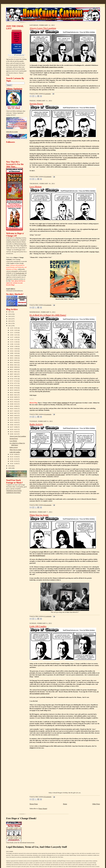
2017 (10, 312)
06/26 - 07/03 (14, 388)
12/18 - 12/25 (14, 330)
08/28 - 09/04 (14, 367)
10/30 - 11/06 (14, 346)
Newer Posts (34, 804)
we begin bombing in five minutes (86, 571)
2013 (10, 321)
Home (65, 804)
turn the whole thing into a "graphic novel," (72, 361)
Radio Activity (14, 447)
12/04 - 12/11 (14, 335)
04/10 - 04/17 (14, 413)
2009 (10, 468)
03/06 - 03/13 (14, 425)
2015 (10, 316)
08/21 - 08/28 (14, 369)
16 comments (48, 177)
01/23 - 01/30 (14, 457)
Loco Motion (13, 441)
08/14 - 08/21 (14, 372)
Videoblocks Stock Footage (14, 491)
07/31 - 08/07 (14, 376)
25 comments (48, 797)
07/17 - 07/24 (14, 381)
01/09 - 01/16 (14, 461)
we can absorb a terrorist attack (55, 475)
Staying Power (14, 439)
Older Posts (96, 804)
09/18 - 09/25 (14, 360)
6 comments (47, 94)
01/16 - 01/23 (14, 459)
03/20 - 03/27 (14, 420)
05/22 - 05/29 (14, 399)
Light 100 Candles (15, 452)
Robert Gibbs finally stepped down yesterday (50, 67)
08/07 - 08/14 (14, 374)
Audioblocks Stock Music (13, 493)
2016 (10, 314)
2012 (10, 323)
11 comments (48, 616)
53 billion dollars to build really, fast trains (51, 225)
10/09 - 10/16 (14, 353)
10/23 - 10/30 (14, 349)
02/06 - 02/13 (14, 434)
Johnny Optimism (62, 403)
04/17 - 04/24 (14, 411)
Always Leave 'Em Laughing (18, 436)
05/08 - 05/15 (14, 404)
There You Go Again (15, 450)
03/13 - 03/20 (14, 422)
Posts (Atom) (43, 808)
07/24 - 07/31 (14, 379)
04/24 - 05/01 (14, 409)
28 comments (48, 505)
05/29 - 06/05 (14, 397)
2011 (10, 326)
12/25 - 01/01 (14, 328)
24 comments (48, 305)
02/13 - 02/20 (14, 432)
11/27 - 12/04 (14, 337)
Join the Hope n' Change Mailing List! (17, 38)
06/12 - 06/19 (14, 393)
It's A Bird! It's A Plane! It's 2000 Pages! (48, 315)
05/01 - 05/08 (14, 406)
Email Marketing (14, 57)
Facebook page (20, 273)
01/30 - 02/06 (14, 454)
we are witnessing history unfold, (73, 157)
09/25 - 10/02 (14, 358)
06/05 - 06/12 (14, 395)
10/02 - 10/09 (14, 356)
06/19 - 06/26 (14, 390)
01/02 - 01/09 (14, 464)
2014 (10, 319)
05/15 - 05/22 (14, 402)
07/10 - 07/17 (14, 383)
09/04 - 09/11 (14, 365)
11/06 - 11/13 (14, 344)
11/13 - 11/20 (14, 342)
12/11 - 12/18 (14, 333)
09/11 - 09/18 (14, 363)
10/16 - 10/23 (14, 351)
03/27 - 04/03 (14, 418)
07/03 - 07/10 (14, 386)
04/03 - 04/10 (14, 416)
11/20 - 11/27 (14, 340)
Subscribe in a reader (12, 132)
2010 (10, 466)
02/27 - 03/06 (14, 427)
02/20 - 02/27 (14, 429)
